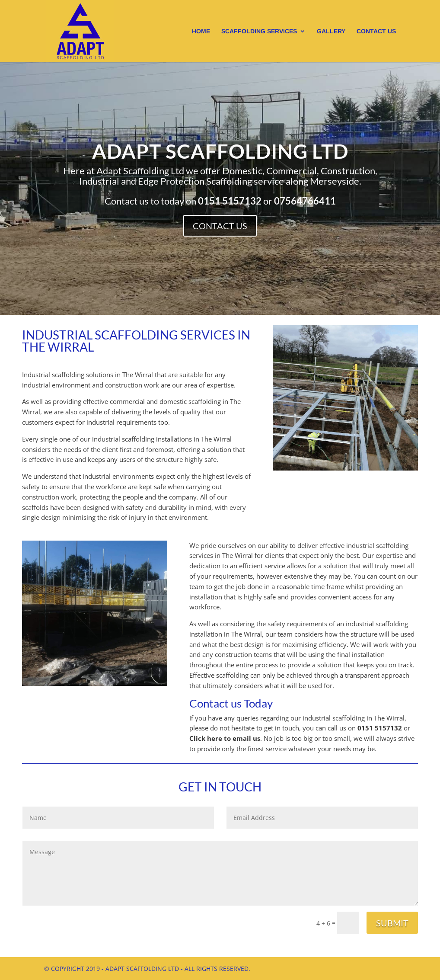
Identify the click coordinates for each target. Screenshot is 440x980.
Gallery (331, 31)
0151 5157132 (380, 728)
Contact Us (220, 229)
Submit (392, 923)
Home (201, 31)
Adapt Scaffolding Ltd (220, 164)
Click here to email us (225, 738)
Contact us (376, 31)
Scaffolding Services (259, 31)
